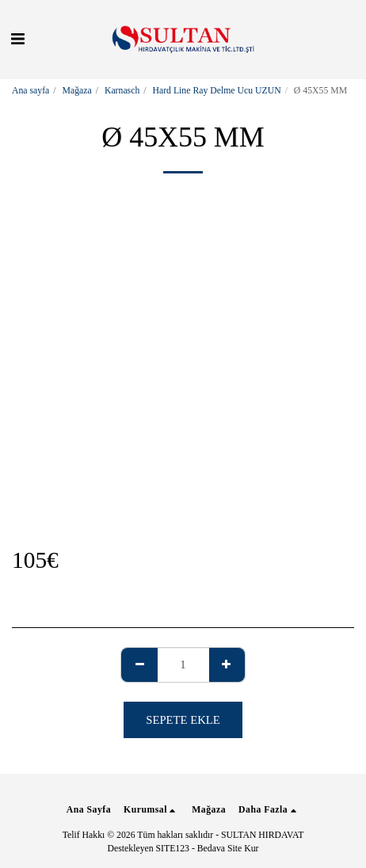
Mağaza (77, 91)
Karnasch (122, 91)
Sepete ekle (183, 720)
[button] (17, 39)
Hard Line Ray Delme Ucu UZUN (216, 91)
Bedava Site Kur (228, 849)
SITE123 (173, 849)
